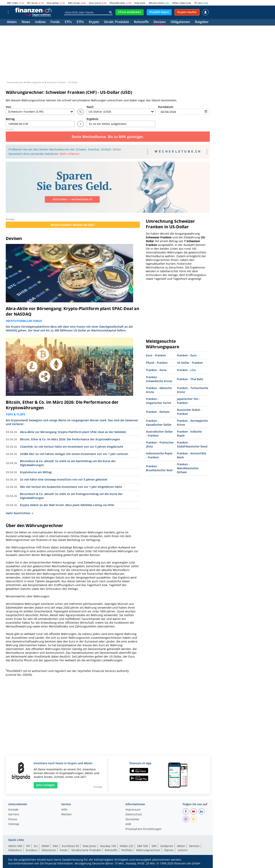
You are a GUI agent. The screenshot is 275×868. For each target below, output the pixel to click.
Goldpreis (167, 846)
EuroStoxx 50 (70, 846)
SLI (36, 846)
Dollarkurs (15, 850)
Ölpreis (169, 850)
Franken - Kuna (156, 370)
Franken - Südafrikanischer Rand (192, 444)
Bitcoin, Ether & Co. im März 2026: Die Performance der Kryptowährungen (62, 405)
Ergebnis (121, 122)
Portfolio (127, 850)
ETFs (68, 22)
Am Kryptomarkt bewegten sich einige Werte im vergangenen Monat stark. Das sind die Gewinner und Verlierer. (72, 422)
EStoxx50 (114, 3)
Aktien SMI (15, 846)
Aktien (12, 22)
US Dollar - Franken (190, 363)
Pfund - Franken (157, 363)
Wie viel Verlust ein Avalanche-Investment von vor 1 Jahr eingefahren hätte (71, 487)
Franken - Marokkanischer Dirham (188, 468)
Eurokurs (32, 850)
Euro (91, 3)
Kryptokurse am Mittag (36, 472)
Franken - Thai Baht (190, 379)
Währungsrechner (148, 850)
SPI (29, 3)
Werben (66, 815)
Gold (137, 3)
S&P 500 (142, 846)
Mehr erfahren (70, 154)
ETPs (80, 22)
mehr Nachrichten (19, 513)
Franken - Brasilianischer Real (159, 468)
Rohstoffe (141, 22)
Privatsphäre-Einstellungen (143, 829)
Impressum (133, 810)
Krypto (94, 22)
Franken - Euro (187, 355)
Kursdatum (184, 110)
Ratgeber (202, 22)
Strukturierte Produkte (86, 850)
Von (40, 110)
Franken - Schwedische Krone (159, 379)
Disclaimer (132, 819)
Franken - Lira (186, 370)
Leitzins (183, 850)
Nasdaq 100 (108, 846)
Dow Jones (89, 846)
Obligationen (180, 22)
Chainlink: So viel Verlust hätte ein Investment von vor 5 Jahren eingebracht (72, 447)
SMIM (45, 846)
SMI (9, 3)
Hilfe (64, 810)
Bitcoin (153, 3)
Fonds (55, 22)
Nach (121, 110)
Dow (49, 3)
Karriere (14, 815)
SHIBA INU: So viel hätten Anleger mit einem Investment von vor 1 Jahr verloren (74, 454)
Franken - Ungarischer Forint (159, 401)
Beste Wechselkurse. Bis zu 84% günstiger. (108, 137)
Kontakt (13, 810)
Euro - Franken (156, 355)
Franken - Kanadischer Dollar (159, 423)
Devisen (160, 22)
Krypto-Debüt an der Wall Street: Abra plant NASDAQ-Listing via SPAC (67, 505)
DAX (70, 3)
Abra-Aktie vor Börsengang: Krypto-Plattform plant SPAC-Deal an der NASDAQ (73, 311)
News (26, 22)
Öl (196, 3)
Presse (13, 819)
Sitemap (14, 824)
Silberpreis (49, 850)
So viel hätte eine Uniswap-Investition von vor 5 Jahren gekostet (64, 479)
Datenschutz (134, 815)
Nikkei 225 (127, 846)
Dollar (175, 3)
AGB (128, 824)
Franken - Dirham (158, 412)
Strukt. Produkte (116, 22)
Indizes (40, 22)
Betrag (40, 122)
